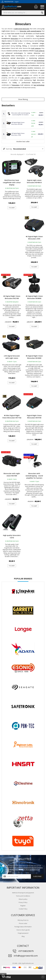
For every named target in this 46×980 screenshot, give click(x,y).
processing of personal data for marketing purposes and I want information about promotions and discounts (24, 870)
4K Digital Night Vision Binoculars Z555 (18, 134)
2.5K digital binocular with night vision (12, 357)
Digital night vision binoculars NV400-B (34, 181)
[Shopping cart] (36, 7)
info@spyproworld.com (26, 956)
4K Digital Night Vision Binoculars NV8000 (34, 297)
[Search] (42, 13)
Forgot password (23, 933)
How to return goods (23, 930)
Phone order (23, 923)
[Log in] (2, 2)
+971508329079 (26, 951)
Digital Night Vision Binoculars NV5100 (34, 417)
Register (23, 906)
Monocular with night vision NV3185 (12, 475)
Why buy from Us (23, 920)
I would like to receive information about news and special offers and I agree (24, 869)
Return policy (23, 899)
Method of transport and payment (23, 893)
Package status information (23, 927)
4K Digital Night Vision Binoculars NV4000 (34, 357)
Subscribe (37, 876)
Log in (17, 2)
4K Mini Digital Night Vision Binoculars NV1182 (12, 417)
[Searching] (23, 13)
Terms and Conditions (23, 896)
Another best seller (23, 142)
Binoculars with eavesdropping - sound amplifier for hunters (21, 114)
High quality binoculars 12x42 (12, 536)
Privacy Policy (23, 902)
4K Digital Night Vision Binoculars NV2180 (18, 123)
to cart (12, 208)
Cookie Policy (23, 909)
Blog (23, 936)
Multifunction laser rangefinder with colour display (12, 182)
